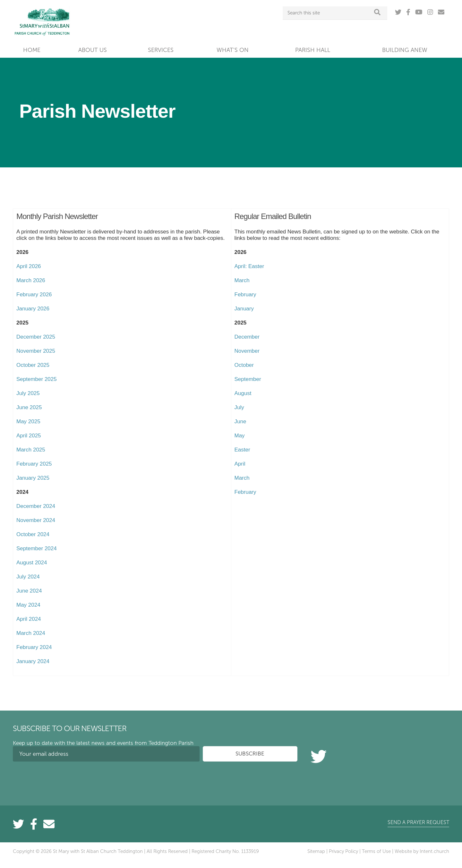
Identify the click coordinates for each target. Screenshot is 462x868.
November (247, 351)
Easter (242, 450)
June (240, 421)
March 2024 (31, 633)
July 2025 (28, 393)
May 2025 (28, 421)
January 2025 (33, 478)
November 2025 (36, 351)
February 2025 (34, 464)
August (243, 393)
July (239, 407)
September (248, 379)
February (245, 295)
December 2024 (36, 506)
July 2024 (28, 577)
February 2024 (34, 647)
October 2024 (33, 534)
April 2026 (29, 266)
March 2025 (31, 450)
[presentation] (62, 779)
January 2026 (33, 309)
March (242, 280)
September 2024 (37, 548)
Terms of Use (376, 851)
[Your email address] (106, 754)
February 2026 (34, 295)
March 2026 (31, 280)
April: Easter (249, 266)
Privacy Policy (343, 851)
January (244, 309)
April (240, 464)
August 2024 (32, 563)
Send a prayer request (418, 822)
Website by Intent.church (422, 851)
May (240, 436)
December (247, 337)
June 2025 (29, 407)
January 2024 (33, 661)
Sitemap (316, 851)
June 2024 (29, 591)
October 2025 (33, 365)
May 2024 (28, 605)
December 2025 (36, 337)
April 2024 (29, 619)
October (244, 365)
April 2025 (29, 436)
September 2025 (37, 379)
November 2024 (36, 520)
